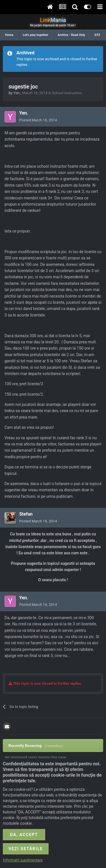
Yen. (17, 93)
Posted (38, 120)
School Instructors (67, 93)
